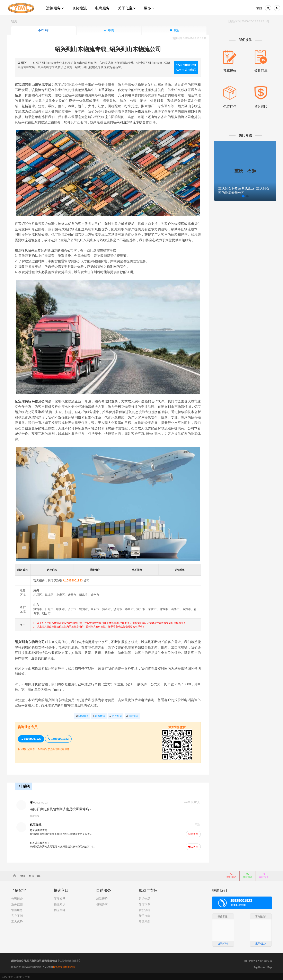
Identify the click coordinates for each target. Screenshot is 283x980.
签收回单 (257, 70)
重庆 (22, 976)
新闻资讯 (60, 897)
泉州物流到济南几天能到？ (49, 846)
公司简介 (17, 897)
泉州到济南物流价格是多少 (79, 833)
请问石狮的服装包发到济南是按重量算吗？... (67, 808)
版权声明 (16, 965)
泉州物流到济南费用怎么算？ (80, 846)
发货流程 (144, 908)
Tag (256, 966)
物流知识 (60, 903)
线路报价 (102, 897)
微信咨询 (246, 875)
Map (269, 966)
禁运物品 (144, 897)
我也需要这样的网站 (64, 965)
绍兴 (5, 976)
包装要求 (102, 903)
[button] (231, 195)
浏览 (109, 30)
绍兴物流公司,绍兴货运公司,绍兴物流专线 (34, 959)
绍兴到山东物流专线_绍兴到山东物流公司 (109, 49)
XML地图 (48, 965)
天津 (16, 976)
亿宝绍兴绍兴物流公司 (36, 405)
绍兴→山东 (35, 874)
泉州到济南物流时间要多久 (49, 833)
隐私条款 (27, 965)
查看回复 (39, 815)
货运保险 (257, 105)
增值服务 (17, 908)
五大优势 (17, 920)
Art (265, 966)
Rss (260, 966)
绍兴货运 (117, 716)
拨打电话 (231, 874)
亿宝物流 (40, 824)
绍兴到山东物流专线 (177, 122)
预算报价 (227, 70)
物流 (14, 21)
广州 (27, 976)
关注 (174, 30)
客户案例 (17, 914)
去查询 (191, 833)
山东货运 (133, 716)
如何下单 (144, 903)
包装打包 (227, 105)
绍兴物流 (172, 111)
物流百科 (60, 908)
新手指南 (144, 914)
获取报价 (264, 874)
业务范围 (17, 903)
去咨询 (191, 846)
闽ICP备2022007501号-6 (258, 960)
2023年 (43, 30)
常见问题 (144, 920)
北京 (10, 976)
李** (37, 802)
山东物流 (100, 716)
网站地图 (37, 965)
